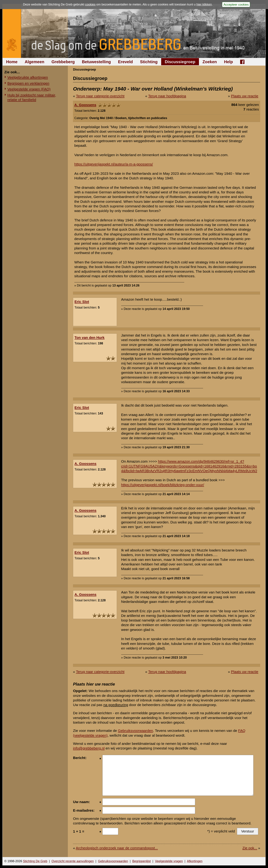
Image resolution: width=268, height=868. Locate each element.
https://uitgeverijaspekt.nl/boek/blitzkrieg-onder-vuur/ (163, 485)
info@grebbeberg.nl (89, 748)
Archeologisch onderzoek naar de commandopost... (117, 848)
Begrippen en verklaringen (28, 83)
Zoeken (210, 62)
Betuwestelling (96, 62)
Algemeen (34, 62)
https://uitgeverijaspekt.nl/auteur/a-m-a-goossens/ (114, 164)
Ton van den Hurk (90, 337)
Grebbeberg (63, 62)
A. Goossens (85, 105)
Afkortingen (195, 861)
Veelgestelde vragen (169, 861)
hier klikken (204, 4)
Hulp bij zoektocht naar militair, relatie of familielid (32, 97)
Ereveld (126, 62)
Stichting (149, 62)
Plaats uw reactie (245, 96)
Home (12, 62)
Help (229, 62)
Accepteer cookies (236, 4)
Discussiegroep (180, 62)
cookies (90, 4)
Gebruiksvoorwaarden (135, 731)
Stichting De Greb (35, 861)
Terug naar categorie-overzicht (100, 96)
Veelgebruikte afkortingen (28, 77)
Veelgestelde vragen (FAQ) (29, 89)
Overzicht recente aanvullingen (73, 861)
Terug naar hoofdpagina (167, 96)
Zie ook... (250, 848)
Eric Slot (82, 302)
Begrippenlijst (142, 861)
